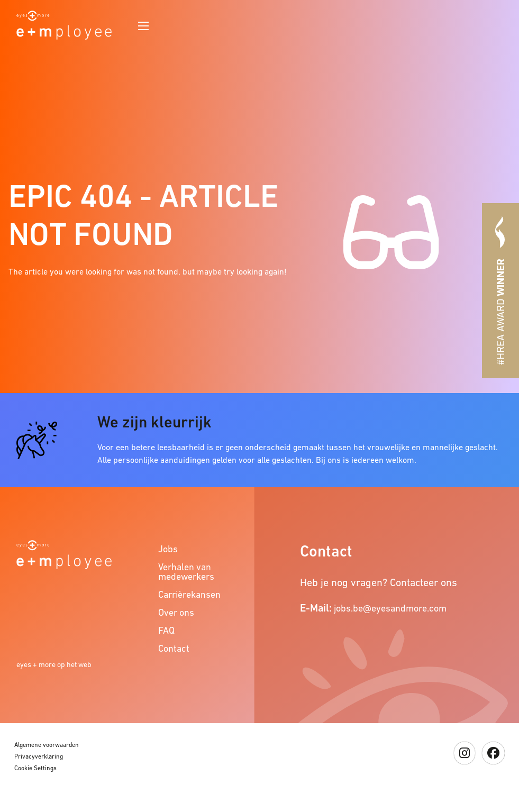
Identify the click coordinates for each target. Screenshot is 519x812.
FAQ (166, 630)
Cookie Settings (35, 768)
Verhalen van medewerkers (186, 572)
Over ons (176, 612)
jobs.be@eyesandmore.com (390, 608)
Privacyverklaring (39, 756)
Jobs (168, 549)
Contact (174, 648)
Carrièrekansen (189, 594)
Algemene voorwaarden (47, 745)
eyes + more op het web (54, 664)
